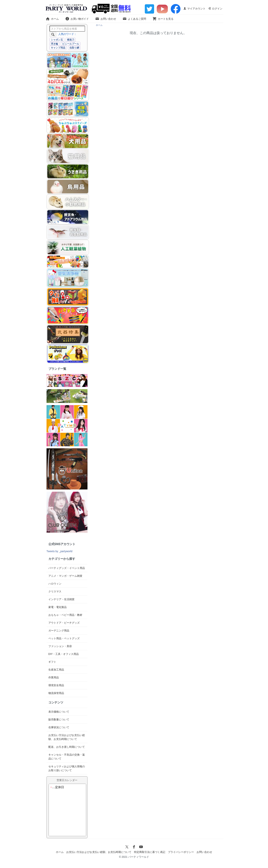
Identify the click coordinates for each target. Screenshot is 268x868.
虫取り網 (74, 48)
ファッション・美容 (60, 646)
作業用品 (54, 677)
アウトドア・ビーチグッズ (64, 623)
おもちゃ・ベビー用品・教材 (65, 615)
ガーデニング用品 (59, 631)
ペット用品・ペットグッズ (64, 638)
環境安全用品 (56, 685)
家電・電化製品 (58, 607)
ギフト (52, 662)
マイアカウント (194, 9)
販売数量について (59, 719)
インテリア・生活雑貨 (61, 599)
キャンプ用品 (58, 48)
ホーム (52, 19)
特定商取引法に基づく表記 (150, 852)
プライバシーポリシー (181, 852)
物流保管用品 (56, 693)
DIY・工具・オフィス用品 (64, 654)
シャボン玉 (57, 40)
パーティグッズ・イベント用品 (67, 568)
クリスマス (55, 591)
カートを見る (163, 19)
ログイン (215, 9)
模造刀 (71, 40)
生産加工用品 (56, 670)
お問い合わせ (106, 19)
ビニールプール (71, 44)
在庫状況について (59, 727)
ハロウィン (55, 584)
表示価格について (59, 712)
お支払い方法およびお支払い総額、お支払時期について (99, 852)
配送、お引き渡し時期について (67, 747)
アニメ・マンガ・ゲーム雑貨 (65, 576)
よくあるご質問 (134, 19)
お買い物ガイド (77, 19)
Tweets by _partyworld (59, 551)
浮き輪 (54, 44)
